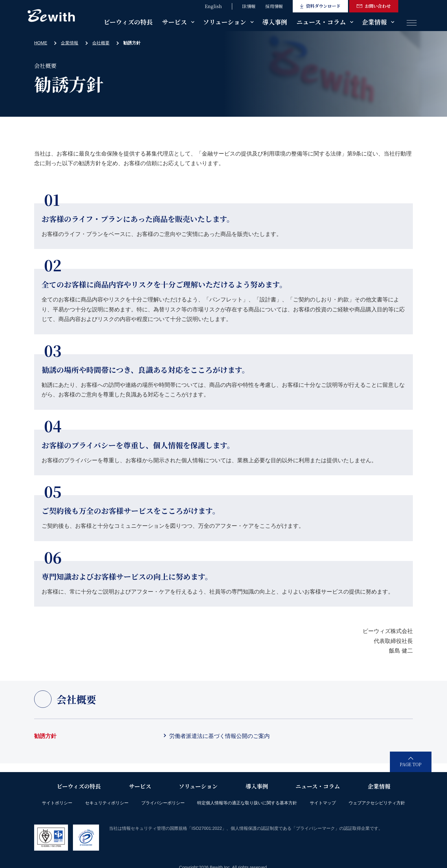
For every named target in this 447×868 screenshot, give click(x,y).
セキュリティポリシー (107, 803)
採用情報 (274, 6)
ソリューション (225, 22)
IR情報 (249, 6)
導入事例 (275, 22)
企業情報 (374, 22)
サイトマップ (323, 803)
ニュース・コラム (321, 22)
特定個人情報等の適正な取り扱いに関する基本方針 (247, 803)
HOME (41, 43)
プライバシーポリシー (163, 803)
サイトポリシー (57, 803)
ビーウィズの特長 (128, 22)
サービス (174, 22)
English (213, 6)
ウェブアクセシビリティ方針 (377, 803)
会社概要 (101, 43)
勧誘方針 (45, 736)
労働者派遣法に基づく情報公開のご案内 (219, 736)
